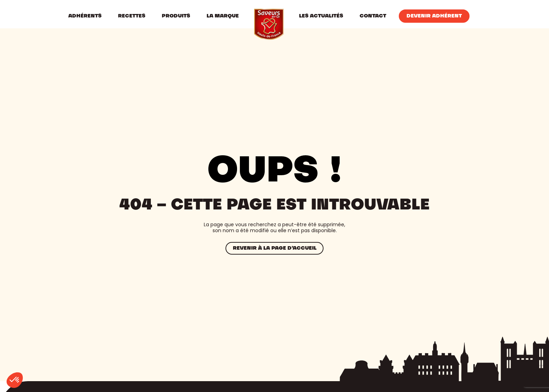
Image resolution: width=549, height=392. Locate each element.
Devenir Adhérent (434, 16)
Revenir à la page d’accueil (275, 248)
